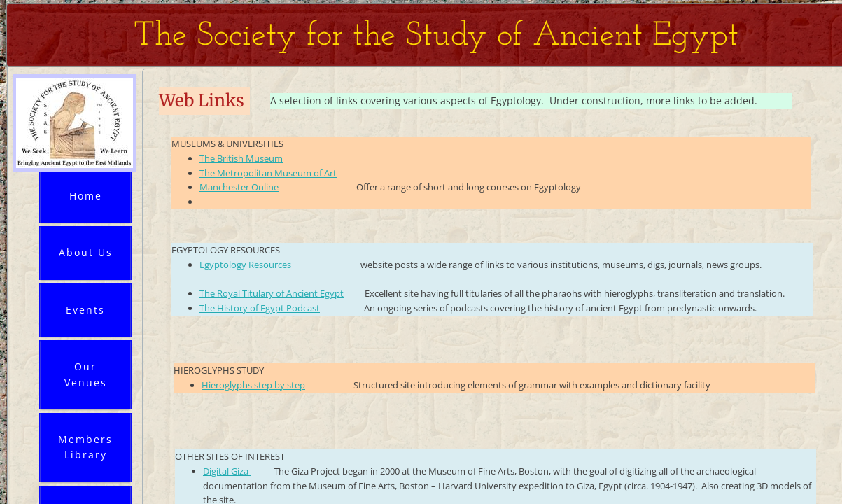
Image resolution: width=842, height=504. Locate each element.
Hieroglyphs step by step (253, 385)
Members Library (85, 447)
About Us (86, 252)
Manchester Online (239, 187)
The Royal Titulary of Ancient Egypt (272, 293)
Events (85, 310)
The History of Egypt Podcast (260, 308)
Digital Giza (227, 471)
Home (86, 196)
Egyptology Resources (245, 265)
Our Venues (86, 374)
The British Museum (241, 158)
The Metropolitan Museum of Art (268, 173)
